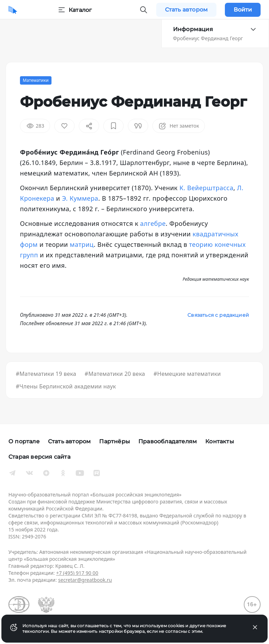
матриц (81, 244)
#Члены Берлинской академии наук (66, 386)
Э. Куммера (80, 198)
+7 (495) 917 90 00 (77, 573)
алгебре (153, 223)
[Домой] (13, 10)
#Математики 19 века (46, 374)
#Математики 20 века (115, 374)
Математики (36, 80)
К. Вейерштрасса (206, 188)
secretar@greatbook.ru (85, 580)
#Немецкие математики (187, 374)
